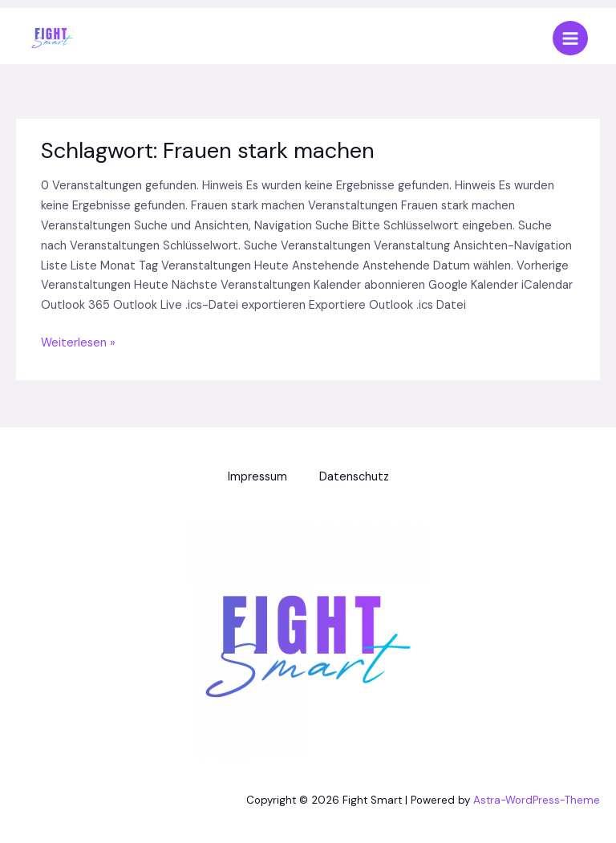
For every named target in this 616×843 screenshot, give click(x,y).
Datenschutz (354, 477)
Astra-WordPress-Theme (537, 800)
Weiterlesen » (78, 342)
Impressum (257, 477)
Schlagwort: (208, 150)
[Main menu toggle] (570, 39)
